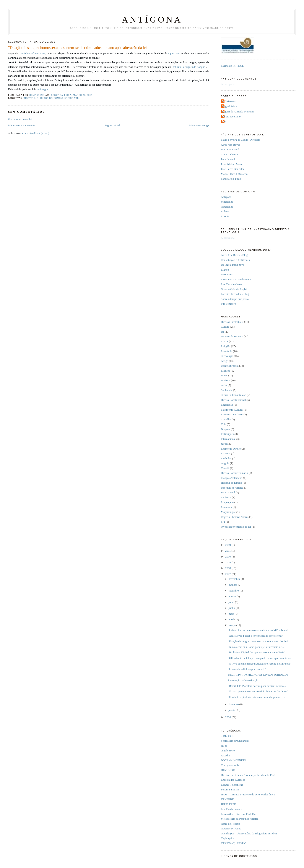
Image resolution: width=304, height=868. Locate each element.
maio (232, 614)
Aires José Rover (231, 145)
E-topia (225, 216)
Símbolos (226, 458)
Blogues (226, 429)
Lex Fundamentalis (232, 809)
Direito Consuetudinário (235, 473)
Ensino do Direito (231, 449)
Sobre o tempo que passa (235, 299)
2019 (228, 545)
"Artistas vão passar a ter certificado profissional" (256, 636)
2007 (228, 574)
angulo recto (228, 751)
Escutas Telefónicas (232, 785)
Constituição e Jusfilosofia (236, 260)
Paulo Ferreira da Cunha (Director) (241, 140)
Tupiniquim (228, 838)
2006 (228, 717)
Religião (226, 346)
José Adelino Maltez (232, 164)
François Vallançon (232, 478)
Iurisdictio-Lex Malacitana (236, 280)
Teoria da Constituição (234, 395)
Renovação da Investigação (243, 680)
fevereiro (234, 704)
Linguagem (227, 502)
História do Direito (232, 483)
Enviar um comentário (21, 119)
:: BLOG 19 (228, 736)
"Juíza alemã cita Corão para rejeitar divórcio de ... (256, 647)
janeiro (233, 710)
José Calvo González (233, 169)
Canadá (225, 468)
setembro (234, 591)
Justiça (225, 444)
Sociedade (72, 98)
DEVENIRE (228, 770)
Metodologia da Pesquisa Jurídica (240, 819)
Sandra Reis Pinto (231, 179)
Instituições (227, 434)
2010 (228, 557)
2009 (228, 562)
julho (232, 602)
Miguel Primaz (230, 106)
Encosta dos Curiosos (233, 780)
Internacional (228, 439)
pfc (224, 122)
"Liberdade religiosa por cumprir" (247, 669)
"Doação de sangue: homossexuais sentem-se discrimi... (259, 641)
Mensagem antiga (199, 125)
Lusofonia (227, 351)
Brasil (224, 375)
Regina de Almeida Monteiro (238, 112)
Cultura (225, 327)
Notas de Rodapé (231, 824)
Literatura (227, 507)
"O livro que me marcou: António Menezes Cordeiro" (258, 691)
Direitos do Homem (50, 98)
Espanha (226, 454)
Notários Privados (231, 829)
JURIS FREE (228, 804)
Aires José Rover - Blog (234, 255)
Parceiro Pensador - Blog (235, 294)
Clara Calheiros (230, 154)
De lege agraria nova (233, 265)
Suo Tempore (228, 304)
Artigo (225, 361)
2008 (228, 568)
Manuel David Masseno (234, 174)
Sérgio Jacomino (231, 117)
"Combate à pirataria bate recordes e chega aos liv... (257, 697)
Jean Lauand (228, 159)
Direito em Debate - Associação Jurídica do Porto (249, 775)
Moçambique (228, 512)
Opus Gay (174, 54)
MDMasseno (229, 101)
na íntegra (42, 89)
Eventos (225, 371)
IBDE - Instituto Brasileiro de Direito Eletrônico (248, 795)
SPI (223, 522)
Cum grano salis (230, 765)
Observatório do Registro (235, 289)
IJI (223, 332)
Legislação (227, 405)
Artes (224, 385)
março (232, 625)
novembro (235, 579)
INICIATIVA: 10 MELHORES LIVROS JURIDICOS (258, 675)
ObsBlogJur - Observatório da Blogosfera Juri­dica (249, 834)
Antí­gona (226, 197)
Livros (225, 341)
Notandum (227, 207)
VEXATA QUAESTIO (234, 843)
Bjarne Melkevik (230, 150)
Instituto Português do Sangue (188, 67)
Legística (226, 497)
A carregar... (228, 84)
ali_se (224, 746)
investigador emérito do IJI (236, 527)
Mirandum (227, 202)
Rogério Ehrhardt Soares (235, 517)
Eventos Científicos (232, 414)
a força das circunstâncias (235, 741)
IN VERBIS (228, 799)
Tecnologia (227, 356)
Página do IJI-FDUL (232, 66)
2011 (228, 551)
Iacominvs (227, 275)
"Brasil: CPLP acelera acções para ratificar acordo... (257, 686)
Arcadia (225, 756)
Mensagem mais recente (22, 125)
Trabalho (226, 419)
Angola (225, 463)
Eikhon (225, 270)
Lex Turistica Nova (232, 284)
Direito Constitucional (233, 400)
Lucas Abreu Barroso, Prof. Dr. (238, 814)
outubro (233, 585)
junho (232, 608)
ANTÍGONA (152, 20)
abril (232, 619)
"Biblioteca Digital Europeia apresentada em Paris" (257, 652)
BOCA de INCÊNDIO (234, 760)
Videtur (225, 211)
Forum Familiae (230, 790)
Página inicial (112, 125)
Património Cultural (232, 410)
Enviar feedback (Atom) (36, 133)
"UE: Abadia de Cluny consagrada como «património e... (260, 658)
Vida (224, 424)
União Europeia (230, 366)
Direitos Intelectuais (232, 322)
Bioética (29, 98)
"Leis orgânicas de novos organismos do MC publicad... (259, 630)
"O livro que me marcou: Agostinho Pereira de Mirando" (260, 664)
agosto (233, 597)
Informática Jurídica (232, 488)
